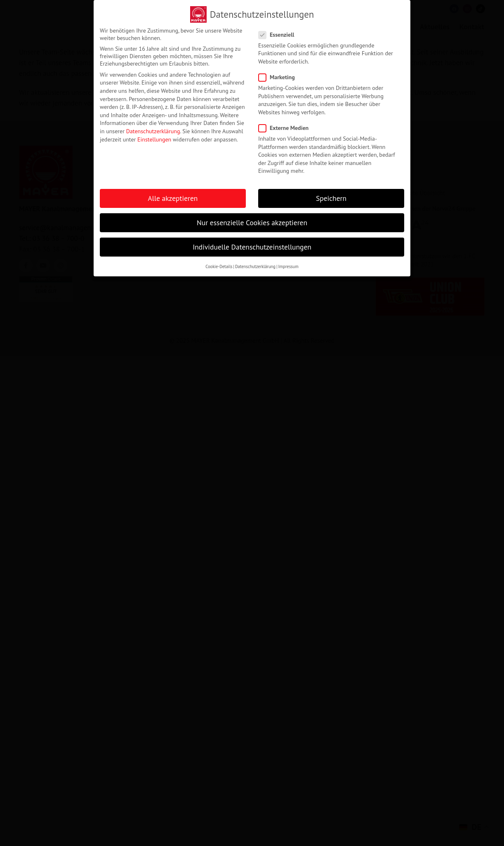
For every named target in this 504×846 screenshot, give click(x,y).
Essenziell (279, 35)
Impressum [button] (288, 266)
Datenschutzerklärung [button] (255, 266)
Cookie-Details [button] (219, 266)
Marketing (279, 77)
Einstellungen (154, 139)
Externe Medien (286, 128)
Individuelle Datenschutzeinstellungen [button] (252, 247)
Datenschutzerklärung (153, 131)
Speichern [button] (331, 198)
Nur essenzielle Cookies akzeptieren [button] (252, 223)
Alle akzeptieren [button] (173, 198)
